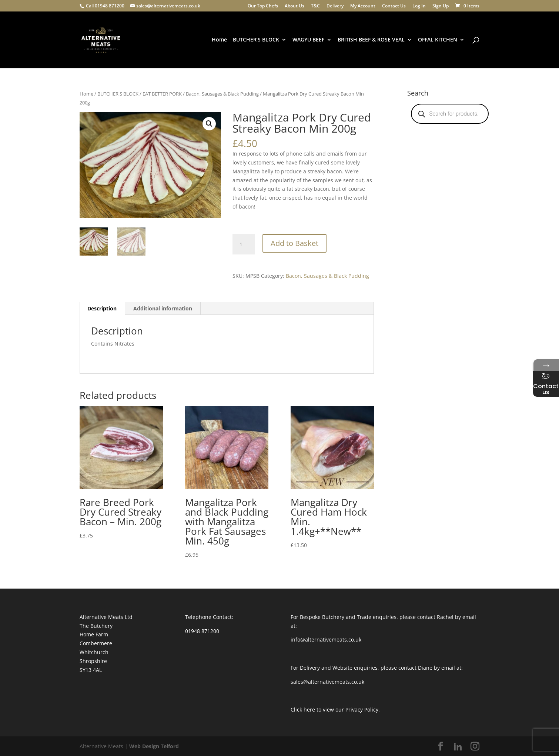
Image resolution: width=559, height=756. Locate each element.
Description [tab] (102, 308)
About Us (294, 6)
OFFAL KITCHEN (438, 40)
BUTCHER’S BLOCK (256, 40)
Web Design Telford (154, 746)
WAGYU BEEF (308, 40)
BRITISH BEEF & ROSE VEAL (371, 40)
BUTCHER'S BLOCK (118, 94)
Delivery (335, 6)
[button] (209, 124)
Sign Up (441, 6)
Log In (419, 6)
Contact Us (394, 6)
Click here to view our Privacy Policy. (335, 710)
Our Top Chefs (263, 6)
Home (219, 40)
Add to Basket (294, 243)
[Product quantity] (244, 244)
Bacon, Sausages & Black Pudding (222, 94)
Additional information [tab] (163, 308)
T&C (315, 6)
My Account (363, 6)
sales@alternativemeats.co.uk (327, 682)
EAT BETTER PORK (162, 94)
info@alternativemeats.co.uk (326, 640)
